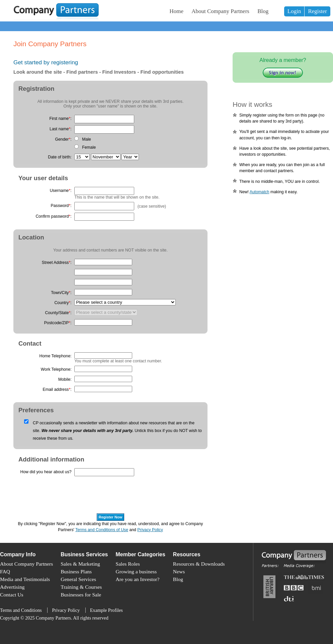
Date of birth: (60, 157)
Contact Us (12, 595)
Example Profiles (106, 610)
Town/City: (61, 293)
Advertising (12, 587)
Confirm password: (53, 216)
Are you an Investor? (138, 579)
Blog (263, 11)
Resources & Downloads (199, 564)
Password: (61, 206)
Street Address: (57, 263)
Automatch (260, 192)
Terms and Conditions (21, 610)
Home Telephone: (56, 356)
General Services (78, 579)
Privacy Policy (150, 530)
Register (317, 11)
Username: (61, 191)
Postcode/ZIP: (58, 323)
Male (87, 139)
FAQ (5, 571)
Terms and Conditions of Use (102, 530)
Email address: (57, 389)
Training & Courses (81, 587)
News (179, 571)
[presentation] (64, 498)
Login (294, 11)
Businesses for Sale (81, 595)
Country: (63, 303)
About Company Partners (220, 11)
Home (177, 11)
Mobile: (65, 379)
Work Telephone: (56, 369)
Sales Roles (128, 564)
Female (89, 147)
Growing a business (136, 571)
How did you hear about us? (46, 472)
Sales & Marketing (80, 564)
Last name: (61, 129)
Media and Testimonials (25, 579)
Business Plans (76, 571)
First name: (60, 119)
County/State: (58, 313)
